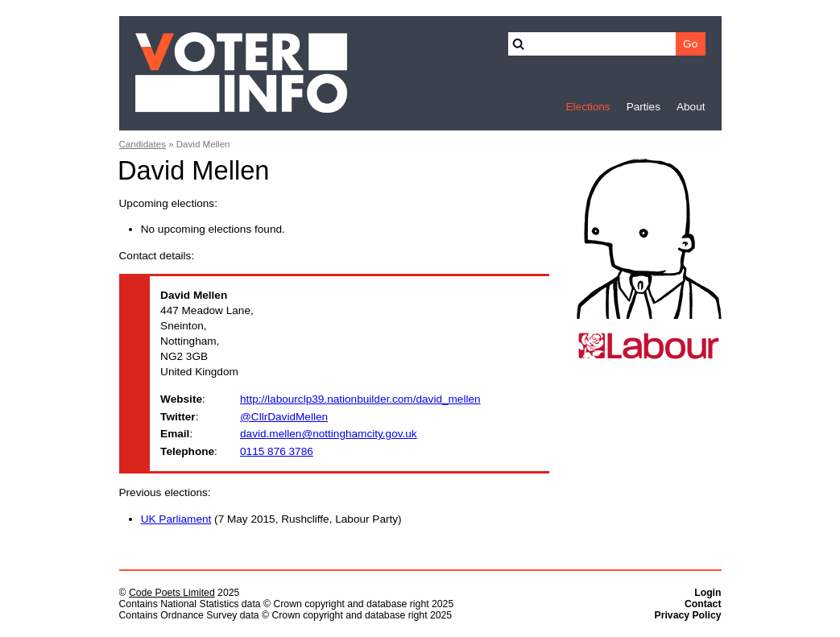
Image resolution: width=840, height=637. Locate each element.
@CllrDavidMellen (284, 417)
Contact (703, 604)
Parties (643, 107)
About (691, 107)
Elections (588, 107)
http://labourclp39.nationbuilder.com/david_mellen (360, 399)
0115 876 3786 (277, 451)
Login (708, 593)
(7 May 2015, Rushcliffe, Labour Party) (271, 519)
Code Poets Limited (172, 593)
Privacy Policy (688, 615)
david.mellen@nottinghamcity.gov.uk (329, 434)
